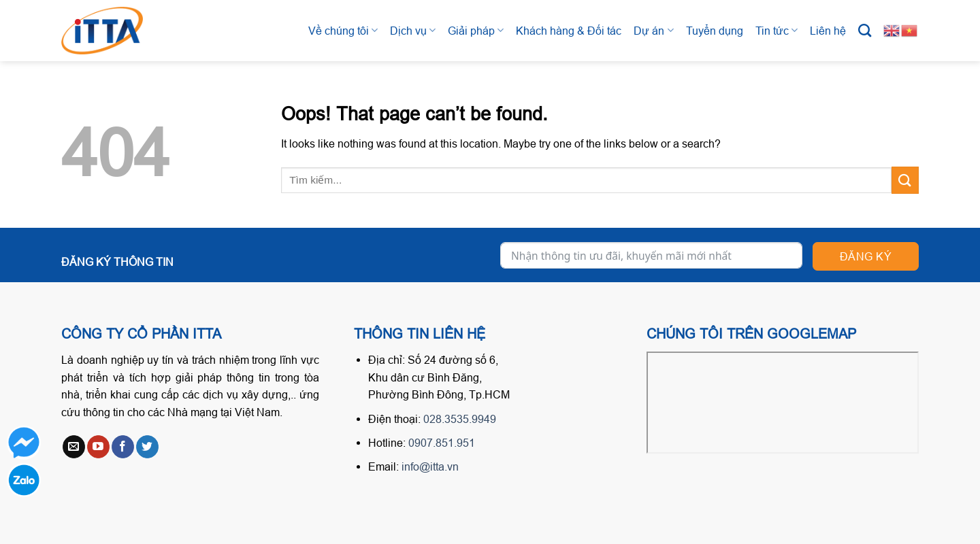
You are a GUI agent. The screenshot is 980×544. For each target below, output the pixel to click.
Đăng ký (866, 256)
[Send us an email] (74, 447)
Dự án (653, 30)
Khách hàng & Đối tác (569, 31)
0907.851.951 (442, 443)
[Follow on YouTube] (98, 447)
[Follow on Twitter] (147, 447)
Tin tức (777, 30)
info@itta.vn (430, 466)
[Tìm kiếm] (865, 30)
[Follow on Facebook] (123, 447)
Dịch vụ (413, 30)
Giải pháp (476, 30)
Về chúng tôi (343, 30)
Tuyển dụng (715, 31)
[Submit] (905, 180)
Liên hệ (828, 31)
